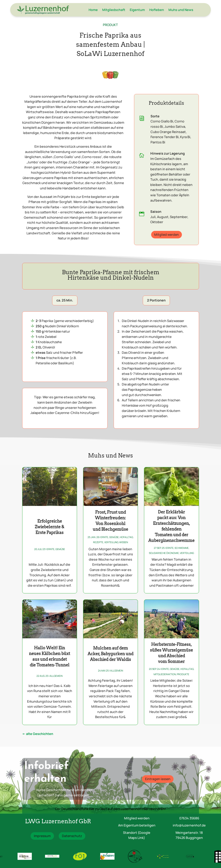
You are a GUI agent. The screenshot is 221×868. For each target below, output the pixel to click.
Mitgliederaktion (165, 674)
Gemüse (60, 549)
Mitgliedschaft (114, 10)
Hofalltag (126, 537)
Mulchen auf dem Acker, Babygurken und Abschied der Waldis (110, 654)
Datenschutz (72, 836)
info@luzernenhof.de (189, 825)
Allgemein (56, 676)
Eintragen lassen (158, 779)
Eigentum (137, 10)
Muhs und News (181, 10)
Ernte (51, 549)
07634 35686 (189, 818)
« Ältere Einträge (38, 734)
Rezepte (98, 542)
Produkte (183, 674)
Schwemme (182, 548)
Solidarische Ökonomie (164, 553)
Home (93, 10)
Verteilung (111, 542)
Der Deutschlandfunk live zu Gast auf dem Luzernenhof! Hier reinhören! (110, 809)
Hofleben (157, 10)
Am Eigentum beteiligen (137, 825)
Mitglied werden (167, 235)
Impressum (42, 836)
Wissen (124, 542)
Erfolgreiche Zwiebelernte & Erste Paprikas (49, 527)
